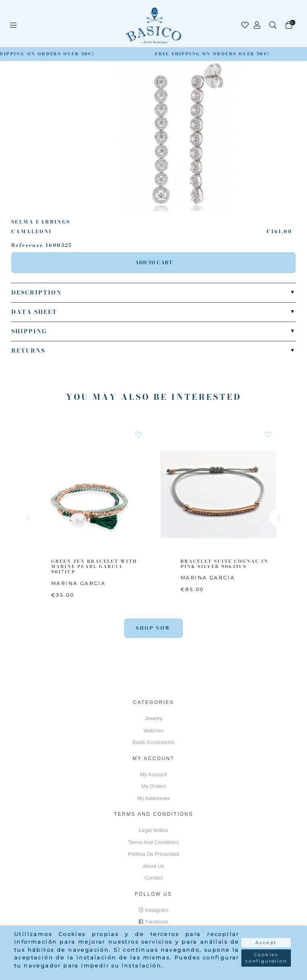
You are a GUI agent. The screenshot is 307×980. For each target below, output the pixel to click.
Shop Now (153, 628)
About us (153, 866)
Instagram (153, 910)
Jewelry (153, 718)
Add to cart (154, 262)
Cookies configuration (266, 958)
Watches (153, 730)
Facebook (153, 922)
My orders (154, 786)
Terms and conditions (153, 842)
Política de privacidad (153, 854)
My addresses (153, 798)
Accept (266, 942)
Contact (154, 878)
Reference (27, 245)
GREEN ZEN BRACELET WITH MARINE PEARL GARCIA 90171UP (94, 566)
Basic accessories (154, 742)
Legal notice (153, 830)
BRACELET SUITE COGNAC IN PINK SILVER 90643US (224, 564)
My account (153, 774)
